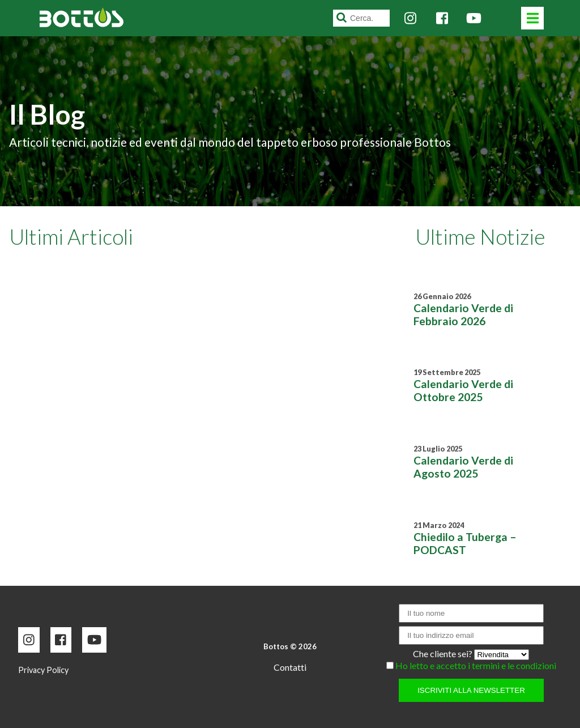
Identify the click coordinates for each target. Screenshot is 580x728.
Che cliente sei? (443, 654)
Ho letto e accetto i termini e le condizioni (476, 665)
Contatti (290, 667)
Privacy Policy (43, 670)
